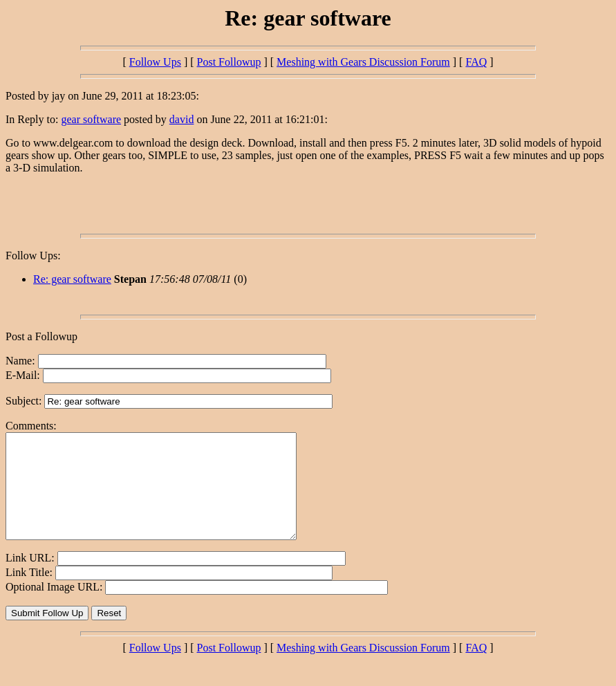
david (182, 119)
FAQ (476, 62)
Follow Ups (155, 62)
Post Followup (229, 62)
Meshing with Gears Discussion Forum (363, 62)
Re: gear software (72, 279)
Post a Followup (41, 336)
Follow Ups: (33, 256)
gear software (91, 119)
